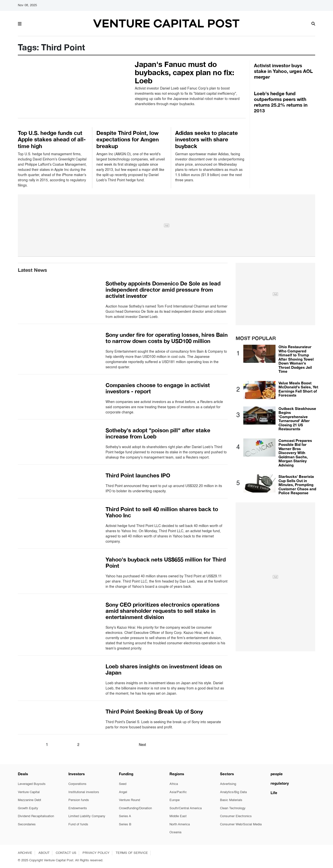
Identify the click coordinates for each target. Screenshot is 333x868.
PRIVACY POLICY (96, 853)
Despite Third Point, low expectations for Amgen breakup (128, 139)
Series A (125, 816)
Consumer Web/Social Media (241, 824)
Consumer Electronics (236, 816)
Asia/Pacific (178, 792)
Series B (125, 824)
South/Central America (186, 808)
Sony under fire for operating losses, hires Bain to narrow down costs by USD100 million (167, 338)
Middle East (178, 816)
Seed (123, 784)
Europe (175, 800)
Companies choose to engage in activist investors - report (158, 388)
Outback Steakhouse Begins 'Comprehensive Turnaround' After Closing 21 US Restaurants (297, 419)
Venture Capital (29, 792)
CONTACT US (66, 853)
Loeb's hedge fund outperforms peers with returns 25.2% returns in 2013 (281, 102)
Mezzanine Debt (29, 800)
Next (142, 745)
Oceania (175, 832)
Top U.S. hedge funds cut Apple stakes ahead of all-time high (52, 139)
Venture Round (129, 800)
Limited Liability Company (87, 816)
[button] (20, 23)
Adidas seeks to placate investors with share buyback (207, 139)
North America (180, 824)
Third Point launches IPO (138, 475)
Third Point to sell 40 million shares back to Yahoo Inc (162, 512)
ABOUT (44, 853)
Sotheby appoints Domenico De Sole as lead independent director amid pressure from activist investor (163, 290)
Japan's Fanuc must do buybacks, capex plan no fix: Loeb (184, 72)
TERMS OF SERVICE (132, 853)
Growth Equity (28, 808)
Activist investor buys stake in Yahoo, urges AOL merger (283, 71)
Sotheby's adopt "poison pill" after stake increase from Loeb (158, 433)
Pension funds (79, 800)
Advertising (228, 784)
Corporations (77, 784)
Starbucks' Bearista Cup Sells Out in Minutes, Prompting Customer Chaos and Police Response (297, 485)
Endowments (78, 808)
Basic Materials (231, 800)
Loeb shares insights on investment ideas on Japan (164, 669)
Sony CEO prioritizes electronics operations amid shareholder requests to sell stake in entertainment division (163, 611)
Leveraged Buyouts (32, 784)
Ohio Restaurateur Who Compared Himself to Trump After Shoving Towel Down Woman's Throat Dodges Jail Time (296, 359)
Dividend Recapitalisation (36, 816)
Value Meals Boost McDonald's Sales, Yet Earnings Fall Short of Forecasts (298, 389)
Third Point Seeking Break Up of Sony (154, 712)
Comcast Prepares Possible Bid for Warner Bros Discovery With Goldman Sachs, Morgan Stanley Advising (295, 453)
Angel (123, 792)
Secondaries (27, 824)
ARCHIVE (25, 853)
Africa (174, 784)
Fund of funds (78, 824)
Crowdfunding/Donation (135, 808)
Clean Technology (233, 808)
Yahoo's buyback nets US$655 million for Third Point (166, 563)
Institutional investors (84, 792)
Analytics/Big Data (233, 792)
